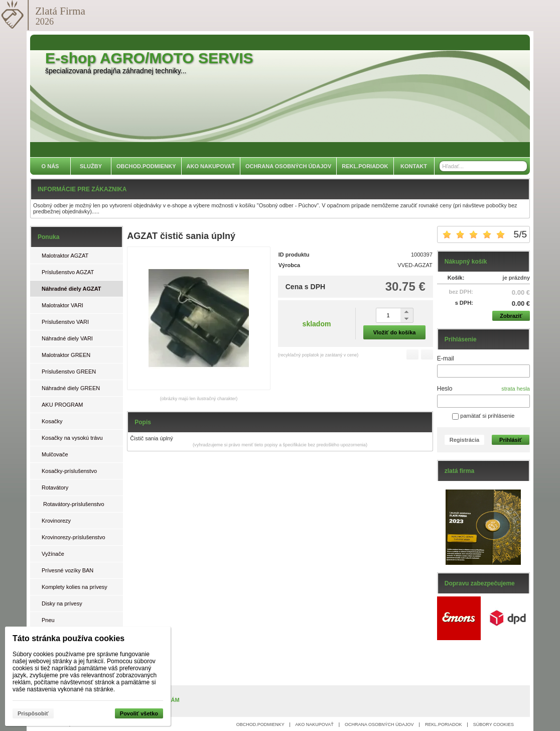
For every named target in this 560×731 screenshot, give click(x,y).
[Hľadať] (521, 166)
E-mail (446, 358)
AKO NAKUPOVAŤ (314, 724)
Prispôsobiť (33, 713)
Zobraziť (511, 316)
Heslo (445, 389)
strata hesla (516, 389)
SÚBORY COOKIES (494, 724)
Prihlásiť (511, 440)
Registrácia (464, 440)
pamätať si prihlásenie (483, 416)
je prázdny (516, 278)
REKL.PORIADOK (444, 724)
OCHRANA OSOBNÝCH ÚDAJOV (379, 724)
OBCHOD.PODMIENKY (260, 724)
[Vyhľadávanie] (483, 166)
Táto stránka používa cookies (68, 638)
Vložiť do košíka (395, 332)
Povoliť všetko (139, 713)
